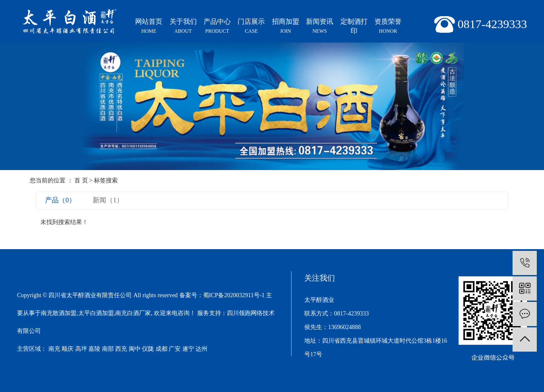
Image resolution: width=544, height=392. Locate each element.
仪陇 (148, 349)
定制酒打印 (354, 26)
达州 (201, 349)
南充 (54, 349)
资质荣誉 (388, 27)
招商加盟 (286, 27)
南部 (108, 349)
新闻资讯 (320, 27)
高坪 (81, 349)
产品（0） (60, 200)
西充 (121, 349)
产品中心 (217, 27)
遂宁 (188, 349)
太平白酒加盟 (96, 313)
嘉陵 (94, 349)
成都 (161, 349)
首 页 (81, 180)
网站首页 (149, 27)
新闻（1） (108, 200)
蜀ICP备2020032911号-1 (234, 295)
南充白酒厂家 (133, 313)
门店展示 (251, 27)
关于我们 (183, 27)
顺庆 (68, 349)
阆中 (135, 349)
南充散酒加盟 (59, 313)
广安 (175, 349)
